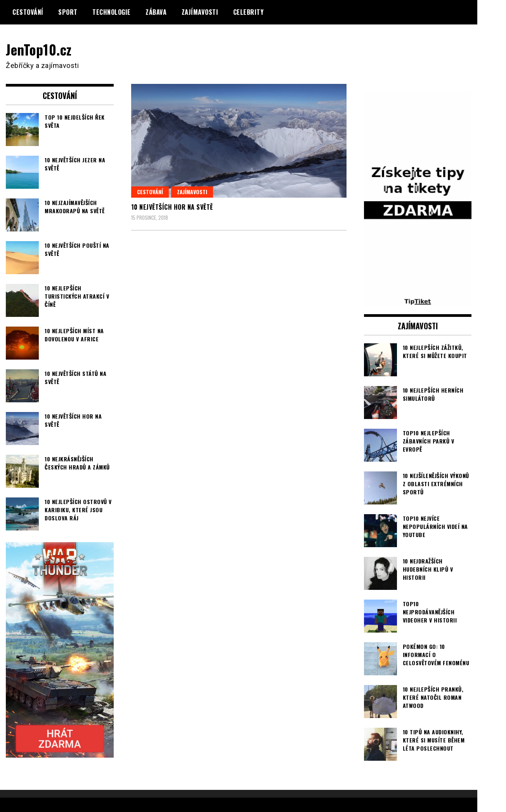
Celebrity (249, 12)
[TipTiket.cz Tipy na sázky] (418, 301)
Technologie (112, 12)
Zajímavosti (200, 12)
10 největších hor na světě (172, 207)
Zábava (156, 12)
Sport (68, 12)
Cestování (28, 12)
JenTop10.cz (39, 49)
